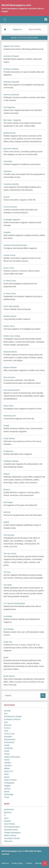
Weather (7, 821)
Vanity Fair (8, 642)
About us (5, 863)
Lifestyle (7, 763)
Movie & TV (9, 771)
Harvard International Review (15, 245)
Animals (7, 711)
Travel (6, 797)
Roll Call (7, 512)
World (6, 658)
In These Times (10, 281)
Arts (6, 714)
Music (6, 774)
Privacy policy (17, 863)
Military (7, 768)
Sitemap (38, 863)
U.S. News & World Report (14, 603)
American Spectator (11, 82)
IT (5, 815)
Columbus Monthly (11, 184)
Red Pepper (8, 502)
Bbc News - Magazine (12, 120)
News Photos (9, 824)
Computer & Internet (12, 719)
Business (8, 725)
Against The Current (12, 46)
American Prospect (11, 56)
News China (8, 406)
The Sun (7, 572)
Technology (9, 794)
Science (7, 789)
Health (7, 751)
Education (8, 737)
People (6, 426)
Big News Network (11, 149)
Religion (7, 786)
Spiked (6, 522)
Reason (7, 474)
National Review (10, 367)
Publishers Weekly (11, 461)
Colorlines (8, 171)
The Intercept (9, 535)
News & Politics (10, 780)
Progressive (8, 451)
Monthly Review (10, 316)
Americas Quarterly (11, 95)
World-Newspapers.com (16, 5)
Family (7, 745)
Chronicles (8, 161)
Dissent (7, 197)
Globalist (7, 232)
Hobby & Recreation (12, 757)
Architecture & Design (13, 716)
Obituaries (8, 841)
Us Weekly (8, 616)
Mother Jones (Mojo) (12, 336)
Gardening (8, 748)
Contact (29, 863)
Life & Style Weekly (11, 306)
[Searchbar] (22, 696)
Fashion (7, 728)
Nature (7, 777)
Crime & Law (9, 734)
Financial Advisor (10, 207)
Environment (9, 742)
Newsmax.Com (10, 416)
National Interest (10, 352)
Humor (7, 760)
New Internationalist (11, 390)
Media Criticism (10, 835)
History (7, 754)
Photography (9, 783)
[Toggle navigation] (5, 20)
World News (9, 809)
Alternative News (11, 830)
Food (6, 731)
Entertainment (10, 739)
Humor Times (9, 268)
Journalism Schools (12, 838)
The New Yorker (10, 554)
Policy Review (9, 438)
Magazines (17, 29)
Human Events (9, 255)
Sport (6, 818)
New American (9, 377)
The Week (8, 585)
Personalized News (12, 827)
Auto (6, 722)
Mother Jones (9, 326)
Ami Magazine (9, 107)
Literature (8, 766)
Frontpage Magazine (12, 220)
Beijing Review (9, 133)
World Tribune (9, 676)
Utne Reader (9, 629)
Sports (7, 791)
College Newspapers (12, 833)
